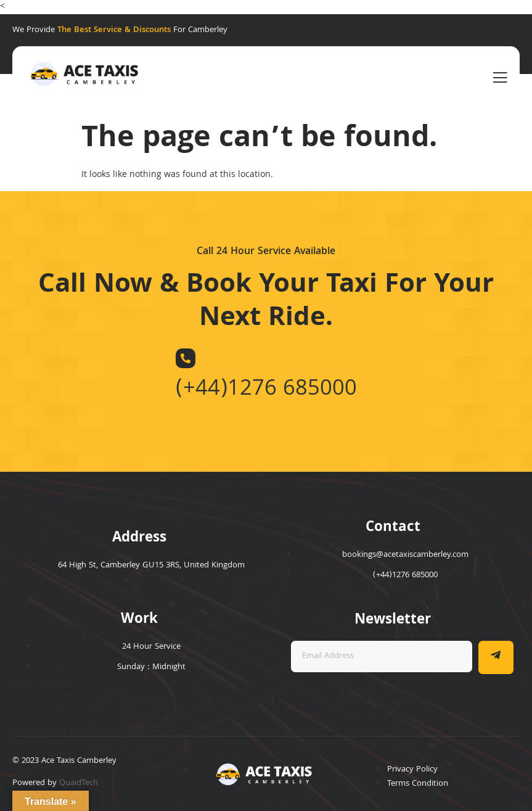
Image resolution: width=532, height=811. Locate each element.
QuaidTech (79, 783)
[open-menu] (500, 78)
